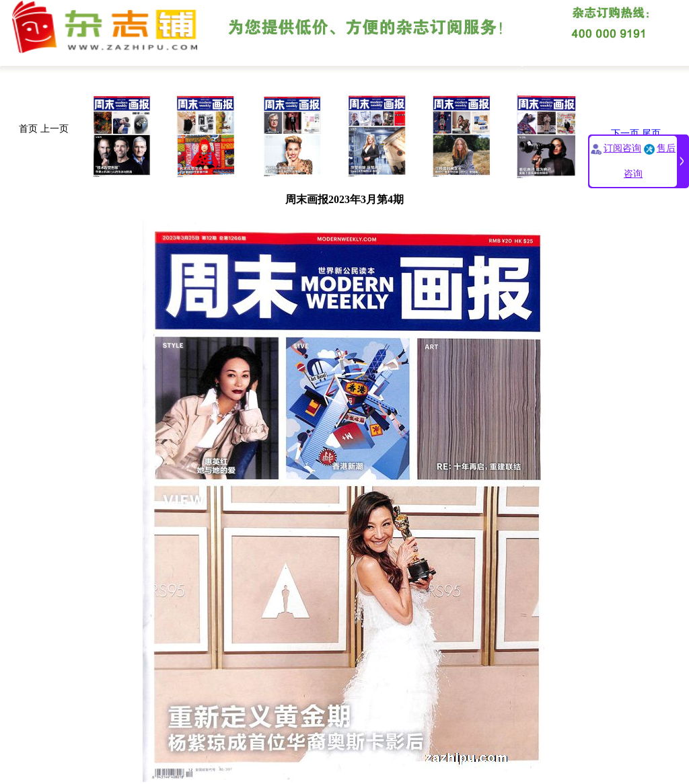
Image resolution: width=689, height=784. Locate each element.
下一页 (625, 133)
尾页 (651, 133)
